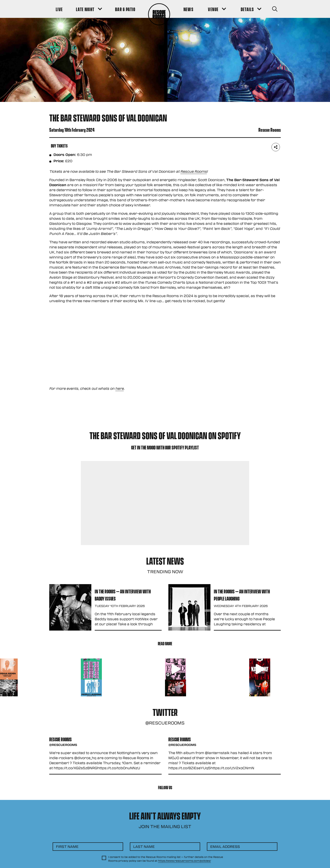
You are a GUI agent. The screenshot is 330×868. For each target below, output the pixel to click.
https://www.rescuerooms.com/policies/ (184, 861)
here (120, 388)
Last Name (144, 846)
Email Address (225, 846)
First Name (67, 846)
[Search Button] (275, 9)
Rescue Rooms (194, 171)
